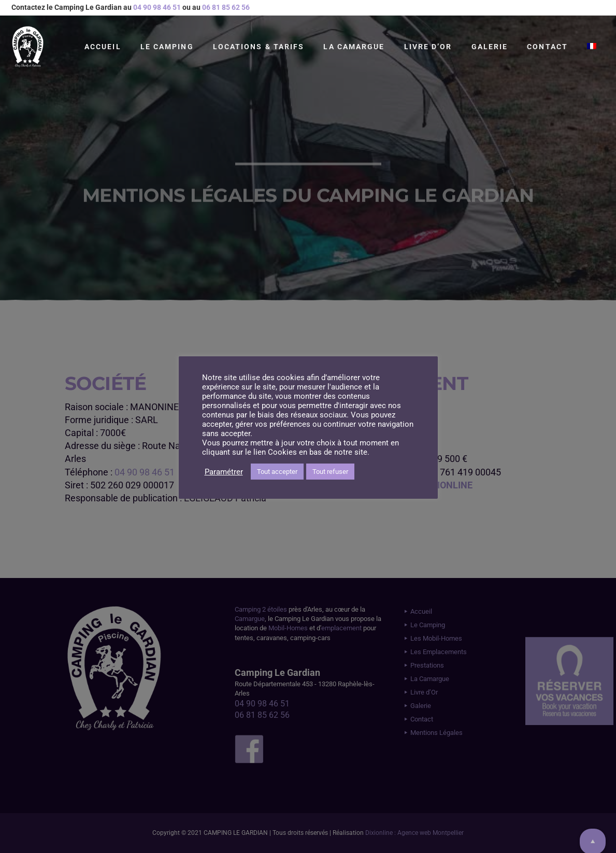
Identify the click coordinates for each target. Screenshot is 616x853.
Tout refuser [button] (330, 472)
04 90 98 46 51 (157, 7)
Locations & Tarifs (259, 47)
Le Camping (167, 47)
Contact (547, 47)
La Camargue (354, 47)
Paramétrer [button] (224, 472)
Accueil (103, 47)
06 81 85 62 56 (226, 7)
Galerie (490, 47)
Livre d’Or (428, 47)
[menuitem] (592, 47)
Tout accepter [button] (277, 472)
